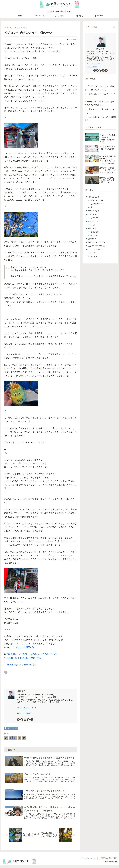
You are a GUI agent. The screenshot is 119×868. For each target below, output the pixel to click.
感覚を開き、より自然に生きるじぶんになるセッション (32, 654)
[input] (100, 27)
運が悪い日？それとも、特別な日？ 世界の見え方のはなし (100, 103)
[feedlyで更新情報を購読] (28, 720)
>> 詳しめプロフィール (27, 708)
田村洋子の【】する (24, 658)
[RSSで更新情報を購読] (32, 720)
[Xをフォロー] (18, 720)
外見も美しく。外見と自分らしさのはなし (100, 111)
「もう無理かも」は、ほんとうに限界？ (100, 118)
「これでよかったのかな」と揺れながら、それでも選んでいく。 (100, 88)
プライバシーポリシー (87, 861)
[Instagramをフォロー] (25, 720)
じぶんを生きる (11, 728)
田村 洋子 (21, 691)
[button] (24, 738)
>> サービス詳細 (24, 713)
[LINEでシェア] (20, 738)
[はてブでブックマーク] (15, 738)
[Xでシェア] (6, 738)
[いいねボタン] (6, 673)
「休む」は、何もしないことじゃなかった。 (100, 96)
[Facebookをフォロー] (22, 720)
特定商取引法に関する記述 (107, 861)
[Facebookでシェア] (11, 738)
